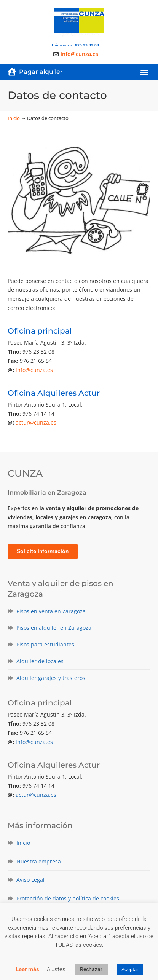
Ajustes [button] (56, 969)
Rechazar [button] (91, 969)
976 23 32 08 (87, 45)
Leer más (27, 969)
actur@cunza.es (36, 422)
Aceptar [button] (130, 970)
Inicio (14, 118)
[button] (144, 72)
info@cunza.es (34, 370)
